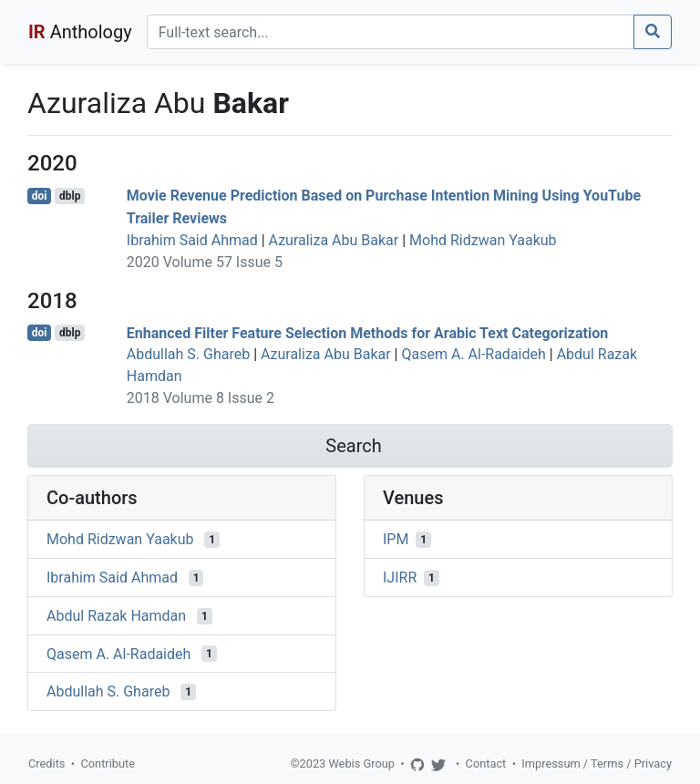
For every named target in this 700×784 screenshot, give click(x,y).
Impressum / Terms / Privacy (597, 763)
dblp (70, 196)
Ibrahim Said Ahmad (192, 240)
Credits (46, 763)
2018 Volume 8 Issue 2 (201, 398)
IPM (396, 539)
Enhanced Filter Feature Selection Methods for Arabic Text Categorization (367, 332)
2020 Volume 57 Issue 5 (205, 262)
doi (40, 196)
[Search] (391, 32)
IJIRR (400, 578)
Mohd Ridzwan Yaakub (483, 240)
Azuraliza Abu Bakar (334, 240)
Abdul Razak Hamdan (116, 616)
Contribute (108, 763)
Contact (486, 763)
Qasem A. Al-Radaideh (473, 354)
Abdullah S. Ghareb (188, 354)
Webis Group (361, 763)
